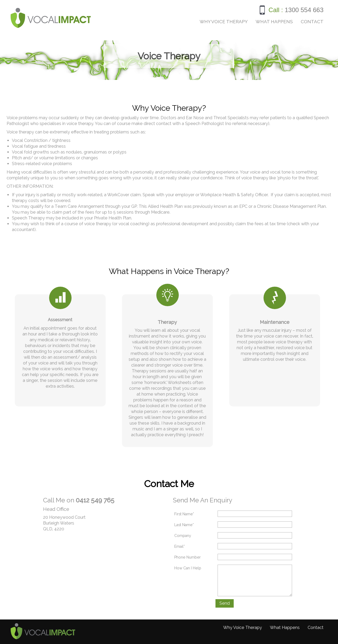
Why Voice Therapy (224, 22)
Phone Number (187, 557)
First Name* (184, 514)
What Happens (274, 22)
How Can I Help (188, 568)
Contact (312, 22)
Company (183, 536)
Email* (180, 546)
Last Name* (184, 525)
